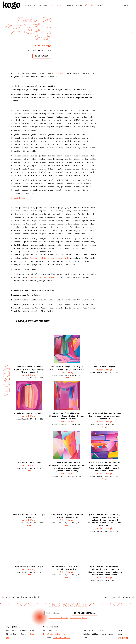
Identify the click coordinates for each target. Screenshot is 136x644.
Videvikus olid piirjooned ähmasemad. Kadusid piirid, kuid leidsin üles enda (67, 416)
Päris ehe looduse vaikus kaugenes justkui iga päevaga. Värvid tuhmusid (29, 369)
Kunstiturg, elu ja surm (119, 597)
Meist (79, 5)
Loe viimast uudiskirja (58, 618)
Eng (129, 5)
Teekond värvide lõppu (29, 462)
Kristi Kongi (43, 46)
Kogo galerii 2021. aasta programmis (49, 258)
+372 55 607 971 (62, 638)
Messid (70, 5)
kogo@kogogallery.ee (54, 634)
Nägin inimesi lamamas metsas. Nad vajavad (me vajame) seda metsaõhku (105, 416)
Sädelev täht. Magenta (105, 367)
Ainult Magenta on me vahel (29, 413)
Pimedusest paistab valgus (29, 566)
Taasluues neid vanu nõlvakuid (20, 597)
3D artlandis (42, 56)
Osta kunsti (57, 5)
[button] (132, 34)
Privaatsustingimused (79, 618)
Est (124, 5)
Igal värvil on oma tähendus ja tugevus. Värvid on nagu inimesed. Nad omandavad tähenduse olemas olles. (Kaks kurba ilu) (105, 520)
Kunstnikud (30, 5)
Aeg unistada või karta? (42, 277)
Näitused (44, 5)
